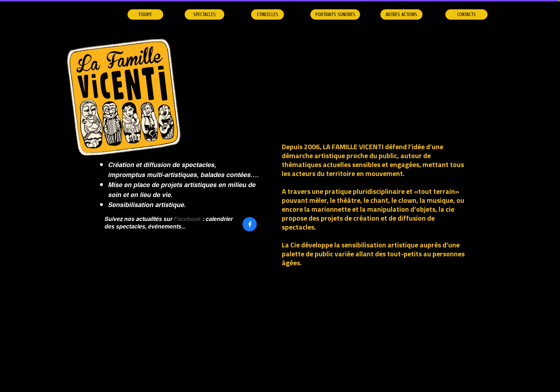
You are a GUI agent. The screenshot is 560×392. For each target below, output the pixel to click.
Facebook (187, 220)
